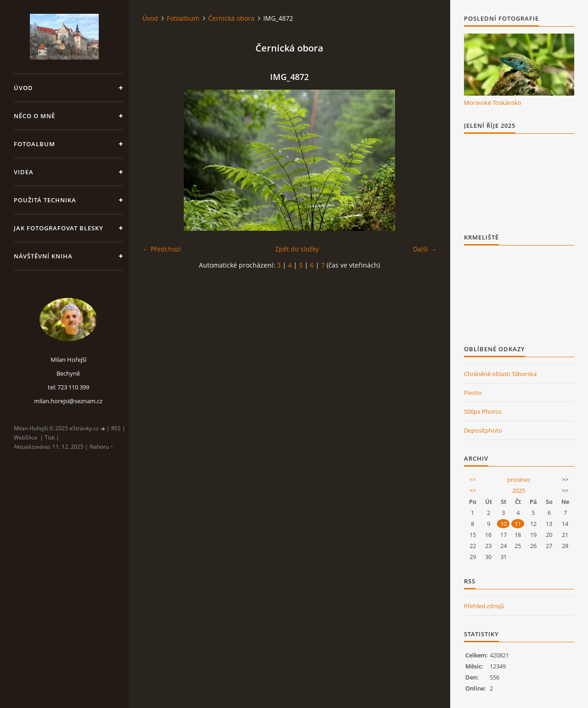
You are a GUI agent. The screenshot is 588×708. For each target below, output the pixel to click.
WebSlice (25, 437)
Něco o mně (34, 116)
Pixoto (473, 393)
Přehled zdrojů (484, 606)
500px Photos (483, 411)
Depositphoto (483, 430)
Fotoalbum (34, 144)
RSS (116, 428)
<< (473, 480)
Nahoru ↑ (101, 447)
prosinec (519, 480)
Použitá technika (45, 200)
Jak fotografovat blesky (59, 228)
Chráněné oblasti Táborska (500, 374)
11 (518, 524)
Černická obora (231, 18)
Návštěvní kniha (43, 256)
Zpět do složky (297, 249)
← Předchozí (162, 249)
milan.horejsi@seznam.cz (68, 401)
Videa (24, 172)
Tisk (50, 437)
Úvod (23, 88)
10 (503, 524)
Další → (425, 249)
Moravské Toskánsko (493, 103)
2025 (519, 491)
